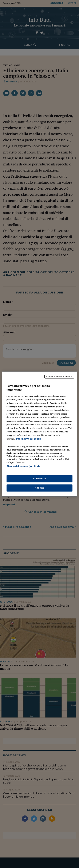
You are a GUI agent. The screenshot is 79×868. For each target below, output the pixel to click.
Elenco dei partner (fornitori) (23, 466)
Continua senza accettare (59, 377)
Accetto (40, 488)
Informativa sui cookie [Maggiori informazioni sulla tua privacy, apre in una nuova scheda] (29, 439)
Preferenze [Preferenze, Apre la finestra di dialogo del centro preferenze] (40, 478)
